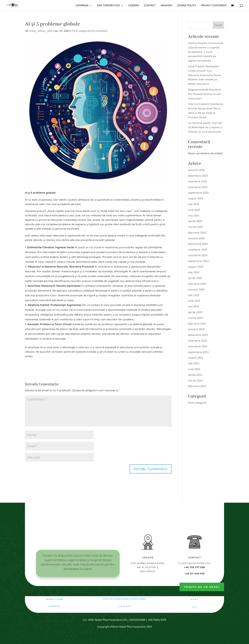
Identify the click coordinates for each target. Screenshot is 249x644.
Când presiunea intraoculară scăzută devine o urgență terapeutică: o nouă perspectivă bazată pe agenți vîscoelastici (206, 52)
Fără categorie (81, 31)
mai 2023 (194, 306)
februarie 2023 (197, 324)
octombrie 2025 (198, 187)
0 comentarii (100, 31)
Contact (150, 6)
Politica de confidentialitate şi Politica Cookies (124, 599)
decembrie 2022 (198, 335)
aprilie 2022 (195, 375)
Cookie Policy (187, 6)
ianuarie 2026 (196, 170)
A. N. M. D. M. (124, 606)
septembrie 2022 (198, 352)
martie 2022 (195, 381)
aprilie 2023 (195, 312)
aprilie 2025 (195, 221)
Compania (82, 6)
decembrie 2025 (198, 176)
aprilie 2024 (195, 278)
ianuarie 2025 (196, 238)
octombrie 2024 (198, 255)
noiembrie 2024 (198, 250)
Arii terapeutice (108, 6)
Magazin (166, 6)
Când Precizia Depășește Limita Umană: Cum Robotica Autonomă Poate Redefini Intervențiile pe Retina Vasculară (204, 75)
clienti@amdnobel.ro (194, 563)
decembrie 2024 (198, 244)
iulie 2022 (194, 363)
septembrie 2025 (198, 193)
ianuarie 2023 (196, 329)
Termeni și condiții (54, 599)
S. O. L (194, 607)
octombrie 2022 (198, 346)
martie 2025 (195, 227)
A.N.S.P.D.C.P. (55, 606)
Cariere (134, 6)
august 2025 (196, 198)
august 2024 (196, 267)
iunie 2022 (194, 369)
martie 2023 (195, 318)
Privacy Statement (214, 6)
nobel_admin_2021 (41, 31)
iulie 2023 (194, 295)
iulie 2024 (194, 272)
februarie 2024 (197, 284)
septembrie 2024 (198, 261)
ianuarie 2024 (196, 289)
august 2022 (196, 358)
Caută (218, 25)
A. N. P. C (194, 599)
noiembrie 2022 (198, 341)
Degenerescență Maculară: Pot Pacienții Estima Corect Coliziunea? (205, 94)
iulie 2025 (194, 204)
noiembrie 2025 (198, 181)
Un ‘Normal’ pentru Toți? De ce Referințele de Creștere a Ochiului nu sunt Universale (205, 127)
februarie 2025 (197, 233)
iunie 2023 (194, 301)
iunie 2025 (194, 210)
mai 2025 (194, 216)
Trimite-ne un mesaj (202, 587)
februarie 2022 (197, 386)
